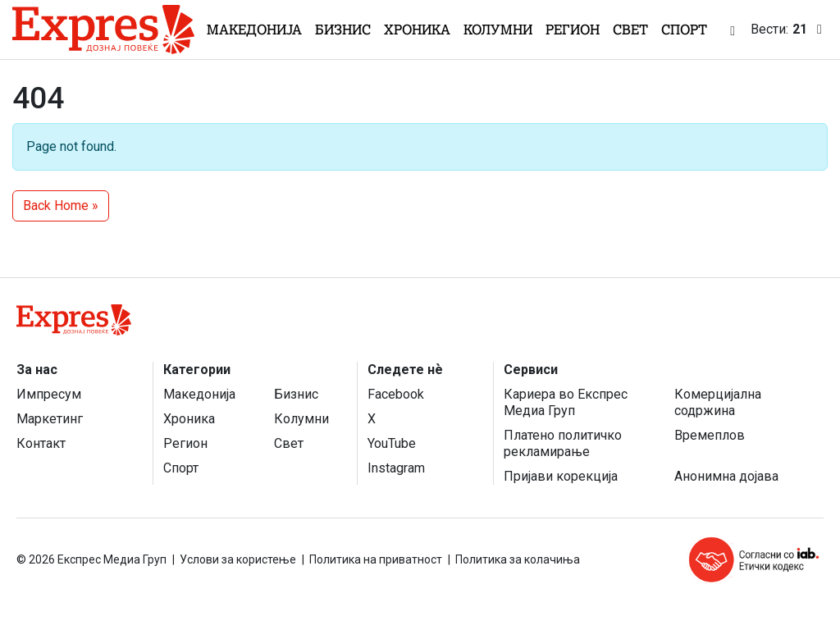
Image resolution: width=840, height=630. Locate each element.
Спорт (684, 30)
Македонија (254, 30)
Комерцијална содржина (718, 402)
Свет (630, 30)
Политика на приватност (376, 559)
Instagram (396, 468)
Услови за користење (238, 559)
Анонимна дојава (726, 476)
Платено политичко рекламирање (563, 443)
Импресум (49, 394)
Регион (573, 30)
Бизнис (343, 30)
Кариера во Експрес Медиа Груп (566, 402)
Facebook (396, 394)
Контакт (41, 443)
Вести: (789, 30)
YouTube (392, 443)
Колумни (498, 30)
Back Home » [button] (61, 205)
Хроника (417, 30)
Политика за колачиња (518, 559)
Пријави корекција (561, 476)
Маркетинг (50, 419)
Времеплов (710, 435)
